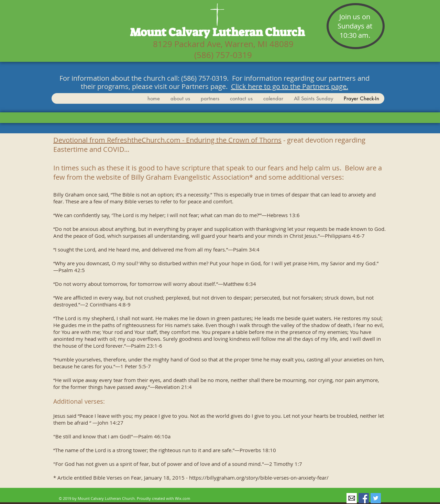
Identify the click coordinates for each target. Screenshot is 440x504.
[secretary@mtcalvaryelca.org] (352, 498)
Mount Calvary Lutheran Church (217, 32)
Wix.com (183, 498)
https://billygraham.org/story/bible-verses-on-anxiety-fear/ (259, 478)
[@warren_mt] (376, 498)
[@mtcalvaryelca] (364, 498)
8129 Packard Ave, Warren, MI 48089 (223, 44)
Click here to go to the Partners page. (290, 86)
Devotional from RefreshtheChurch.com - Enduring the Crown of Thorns (167, 140)
